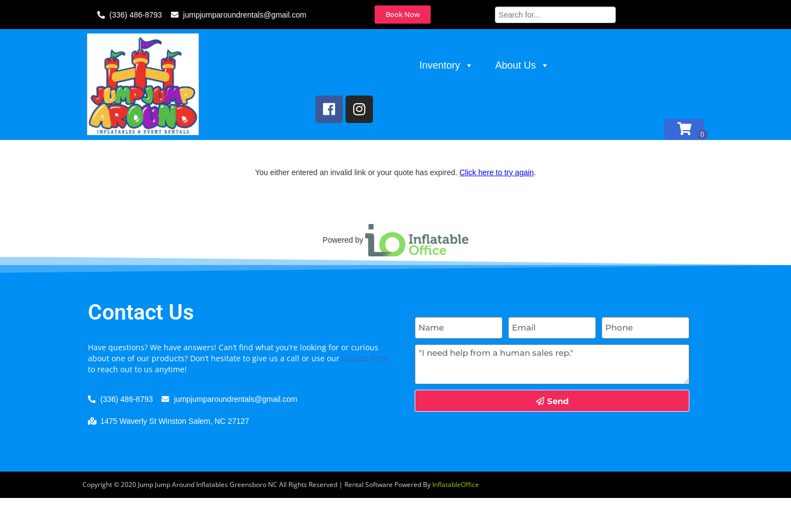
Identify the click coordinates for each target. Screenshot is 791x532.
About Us (522, 65)
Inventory (447, 65)
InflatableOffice (456, 519)
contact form (365, 392)
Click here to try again (496, 206)
